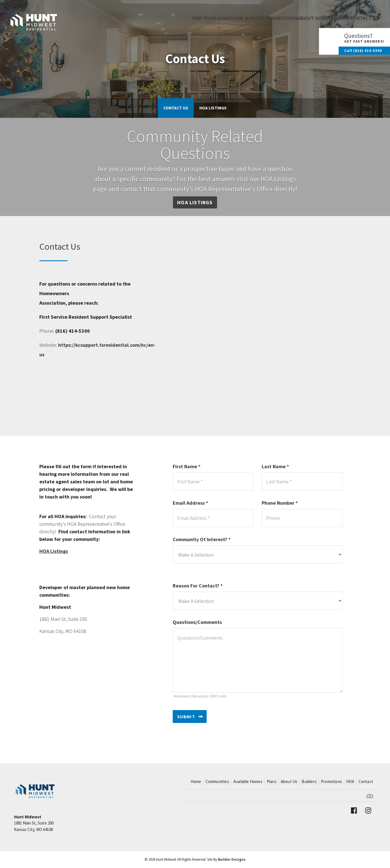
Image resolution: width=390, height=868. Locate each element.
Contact (366, 781)
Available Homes (248, 781)
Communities (217, 781)
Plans (272, 781)
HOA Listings (213, 108)
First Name (187, 466)
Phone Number (280, 503)
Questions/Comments (197, 622)
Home (196, 781)
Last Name (275, 466)
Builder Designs (232, 859)
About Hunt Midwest (314, 14)
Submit (186, 717)
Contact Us (361, 14)
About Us (289, 781)
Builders (309, 781)
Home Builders (225, 14)
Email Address (190, 503)
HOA (350, 781)
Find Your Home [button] (177, 14)
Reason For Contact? (198, 586)
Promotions (266, 14)
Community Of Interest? (202, 539)
